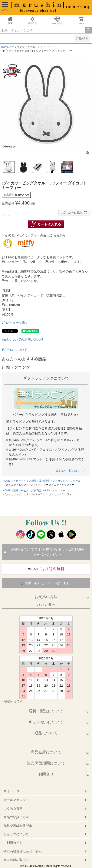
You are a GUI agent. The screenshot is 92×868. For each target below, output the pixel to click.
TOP (10, 20)
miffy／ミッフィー (40, 47)
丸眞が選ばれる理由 (18, 825)
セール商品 (57, 20)
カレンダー (46, 604)
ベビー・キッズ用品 (25, 481)
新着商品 (32, 20)
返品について (46, 733)
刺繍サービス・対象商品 (27, 491)
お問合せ (46, 774)
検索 (88, 30)
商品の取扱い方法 (16, 817)
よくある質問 (13, 808)
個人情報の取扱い (16, 860)
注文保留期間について (46, 763)
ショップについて (16, 834)
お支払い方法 (46, 597)
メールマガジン (15, 800)
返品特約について (14, 350)
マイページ (11, 791)
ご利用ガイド (13, 843)
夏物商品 (44, 481)
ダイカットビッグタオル (66, 481)
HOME (5, 47)
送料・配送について (46, 711)
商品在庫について (46, 752)
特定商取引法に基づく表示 (23, 851)
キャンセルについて (46, 722)
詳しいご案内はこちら (72, 471)
